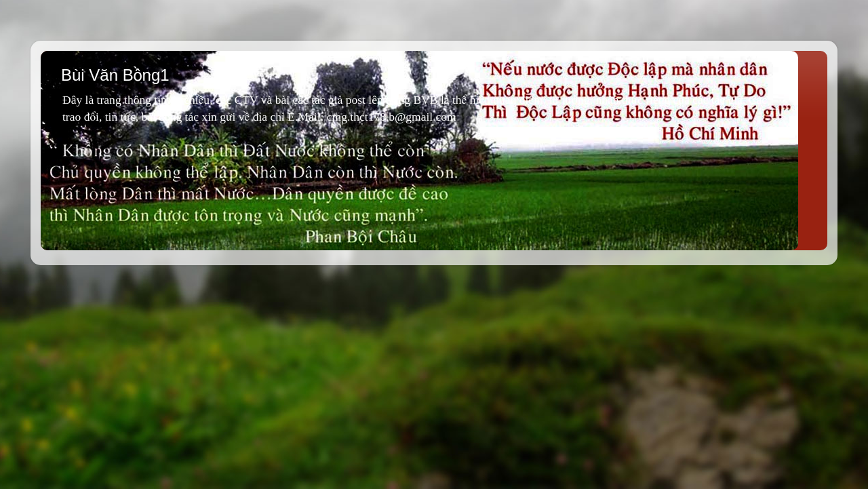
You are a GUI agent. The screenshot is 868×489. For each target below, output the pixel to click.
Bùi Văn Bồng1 (115, 75)
